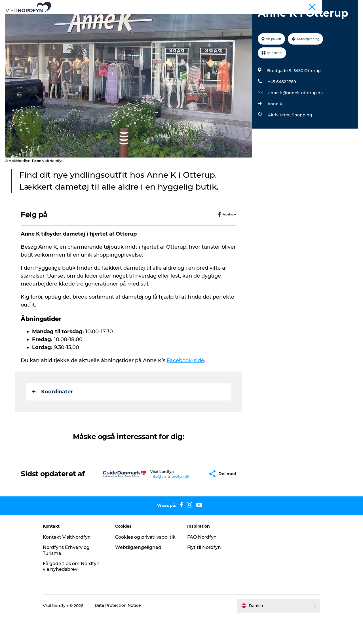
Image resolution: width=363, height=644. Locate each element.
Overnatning (243, 18)
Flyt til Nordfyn (204, 574)
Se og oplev (77, 18)
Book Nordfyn (206, 18)
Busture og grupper (313, 5)
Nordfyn (284, 5)
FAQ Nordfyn (202, 564)
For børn (174, 18)
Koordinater (53, 419)
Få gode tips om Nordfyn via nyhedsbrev (76, 593)
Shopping (302, 142)
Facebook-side (186, 387)
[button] (190, 501)
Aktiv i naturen (114, 18)
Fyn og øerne (346, 5)
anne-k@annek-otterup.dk (295, 120)
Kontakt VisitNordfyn (72, 564)
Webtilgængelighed (141, 580)
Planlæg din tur (282, 18)
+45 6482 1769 (282, 109)
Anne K (275, 131)
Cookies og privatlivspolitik (135, 567)
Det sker (147, 18)
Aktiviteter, (280, 142)
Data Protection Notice (123, 633)
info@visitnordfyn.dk (157, 503)
